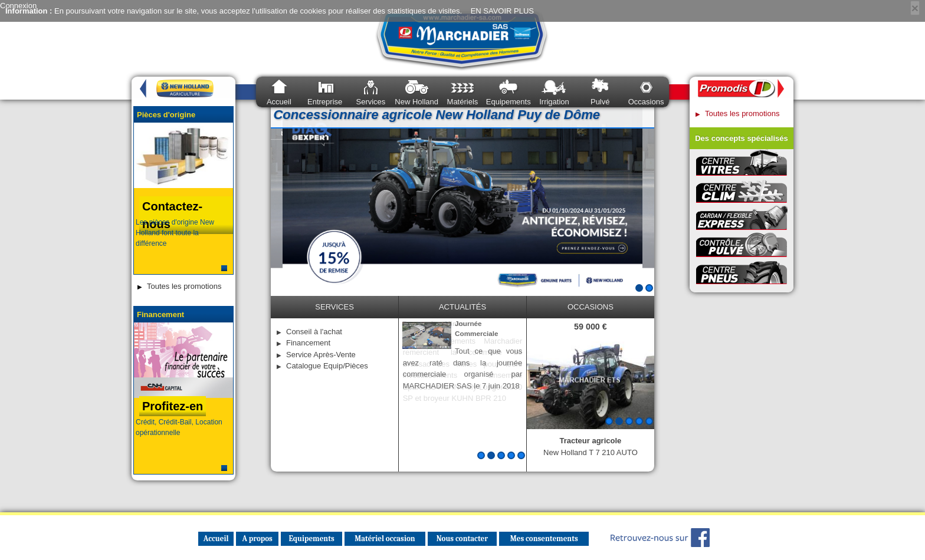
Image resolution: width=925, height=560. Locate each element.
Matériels (463, 102)
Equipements (509, 102)
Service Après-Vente (321, 355)
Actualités (462, 307)
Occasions (646, 102)
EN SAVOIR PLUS (502, 11)
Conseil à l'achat (314, 332)
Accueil (279, 102)
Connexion (18, 6)
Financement (308, 343)
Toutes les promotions (184, 286)
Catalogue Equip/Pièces (327, 366)
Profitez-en (173, 406)
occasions (591, 307)
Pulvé (600, 102)
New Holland (416, 102)
